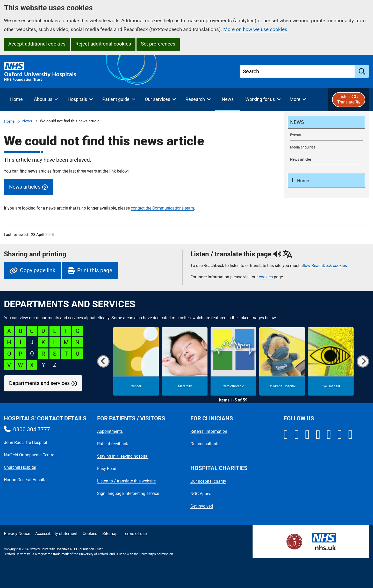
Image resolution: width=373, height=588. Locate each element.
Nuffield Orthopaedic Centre (29, 455)
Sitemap (110, 534)
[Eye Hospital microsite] (331, 361)
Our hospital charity (208, 481)
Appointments (110, 431)
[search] (362, 71)
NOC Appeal (201, 494)
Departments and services (39, 383)
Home (9, 121)
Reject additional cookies (103, 44)
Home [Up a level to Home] (303, 181)
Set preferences (158, 44)
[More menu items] (298, 100)
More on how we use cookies (255, 29)
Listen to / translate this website (126, 481)
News (27, 121)
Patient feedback (113, 444)
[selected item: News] (228, 100)
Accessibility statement (56, 534)
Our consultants (205, 444)
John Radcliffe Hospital (26, 442)
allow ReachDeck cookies (324, 266)
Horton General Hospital (26, 480)
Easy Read (107, 469)
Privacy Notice (17, 534)
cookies (266, 277)
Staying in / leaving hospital (123, 456)
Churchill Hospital (20, 467)
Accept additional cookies (37, 44)
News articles (25, 187)
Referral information (209, 431)
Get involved (202, 506)
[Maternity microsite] (185, 361)
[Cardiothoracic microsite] (233, 361)
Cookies (90, 534)
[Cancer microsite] (136, 361)
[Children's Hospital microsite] (282, 361)
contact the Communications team (162, 208)
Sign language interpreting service (128, 493)
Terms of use (135, 534)
